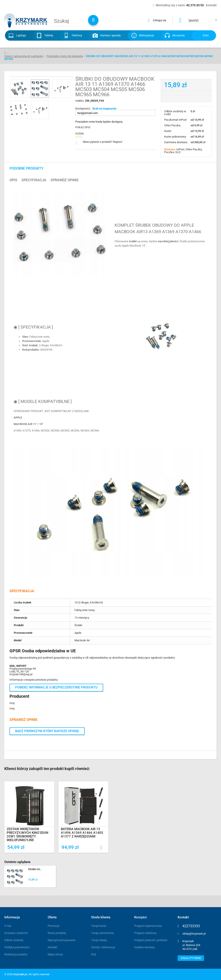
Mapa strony (55, 954)
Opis (13, 180)
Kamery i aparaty (110, 35)
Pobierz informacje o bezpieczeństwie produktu (56, 687)
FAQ (94, 954)
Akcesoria (178, 35)
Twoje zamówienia (103, 933)
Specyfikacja (34, 180)
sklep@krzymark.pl (194, 934)
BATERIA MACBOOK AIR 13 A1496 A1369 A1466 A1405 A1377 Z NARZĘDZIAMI (82, 833)
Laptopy (21, 35)
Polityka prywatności (17, 947)
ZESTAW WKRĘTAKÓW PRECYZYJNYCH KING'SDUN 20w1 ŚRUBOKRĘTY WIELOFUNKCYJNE (28, 835)
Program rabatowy (145, 933)
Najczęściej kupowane (62, 940)
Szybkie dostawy (144, 947)
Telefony (77, 35)
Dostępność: (83, 108)
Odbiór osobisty (14, 940)
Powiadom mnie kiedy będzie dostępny (99, 122)
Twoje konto (99, 926)
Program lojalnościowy (148, 926)
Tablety (49, 35)
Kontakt (52, 947)
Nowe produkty (57, 933)
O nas (8, 926)
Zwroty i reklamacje (103, 947)
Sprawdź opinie (65, 180)
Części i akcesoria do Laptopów (24, 56)
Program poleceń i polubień (151, 940)
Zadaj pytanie (191, 958)
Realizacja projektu (16, 954)
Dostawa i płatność (16, 933)
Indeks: (80, 101)
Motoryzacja (146, 35)
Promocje (54, 926)
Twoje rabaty (99, 940)
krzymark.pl (20, 974)
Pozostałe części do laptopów (65, 56)
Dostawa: (170, 149)
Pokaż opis (83, 127)
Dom (206, 35)
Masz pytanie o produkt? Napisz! (103, 142)
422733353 (191, 926)
